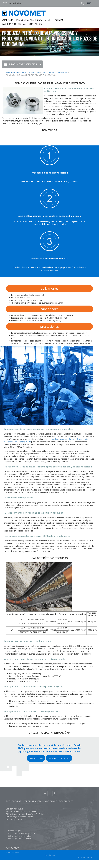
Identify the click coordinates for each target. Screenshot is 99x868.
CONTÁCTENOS (36, 758)
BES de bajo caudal (14, 819)
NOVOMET (10, 72)
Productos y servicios (28, 72)
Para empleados (12, 3)
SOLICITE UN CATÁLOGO (59, 758)
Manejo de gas (14, 831)
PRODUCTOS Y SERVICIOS (29, 20)
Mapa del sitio (49, 855)
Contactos (13, 848)
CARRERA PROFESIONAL (14, 24)
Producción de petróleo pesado (21, 833)
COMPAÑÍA (8, 20)
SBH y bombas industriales (19, 836)
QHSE (48, 20)
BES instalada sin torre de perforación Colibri (25, 814)
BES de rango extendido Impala (19, 817)
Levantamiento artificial (54, 72)
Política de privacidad (85, 857)
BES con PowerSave (15, 809)
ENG (89, 3)
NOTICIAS (59, 20)
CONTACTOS (35, 24)
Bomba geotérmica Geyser (19, 839)
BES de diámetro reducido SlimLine (21, 811)
